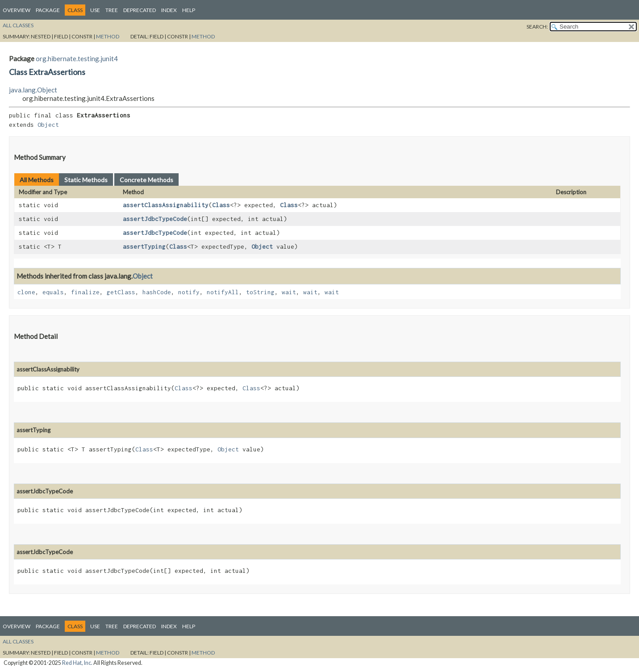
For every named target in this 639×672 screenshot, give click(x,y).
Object (48, 125)
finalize (85, 292)
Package (48, 10)
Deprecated (140, 10)
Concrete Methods (146, 180)
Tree (112, 10)
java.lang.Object (33, 90)
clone (26, 292)
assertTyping (144, 246)
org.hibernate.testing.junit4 (77, 58)
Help (189, 10)
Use (95, 10)
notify (189, 292)
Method (108, 36)
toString (260, 292)
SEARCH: (537, 27)
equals (53, 292)
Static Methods (86, 180)
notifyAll (223, 292)
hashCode (157, 292)
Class (221, 205)
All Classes (18, 25)
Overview (17, 10)
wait (289, 292)
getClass (121, 292)
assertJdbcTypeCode (155, 219)
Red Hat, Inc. (77, 663)
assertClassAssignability (166, 205)
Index (169, 10)
